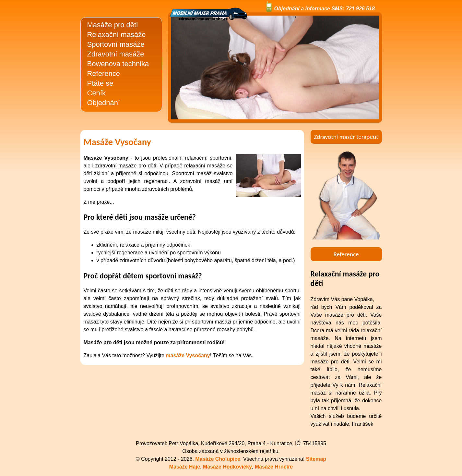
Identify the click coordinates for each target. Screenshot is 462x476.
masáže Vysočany (188, 355)
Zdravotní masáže (116, 54)
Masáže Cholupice (218, 459)
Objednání (104, 103)
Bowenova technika (118, 64)
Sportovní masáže (116, 44)
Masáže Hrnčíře (274, 467)
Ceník (96, 93)
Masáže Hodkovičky (227, 467)
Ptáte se (100, 83)
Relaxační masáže (117, 35)
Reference (104, 73)
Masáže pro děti (113, 25)
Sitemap (316, 459)
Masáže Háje (185, 467)
